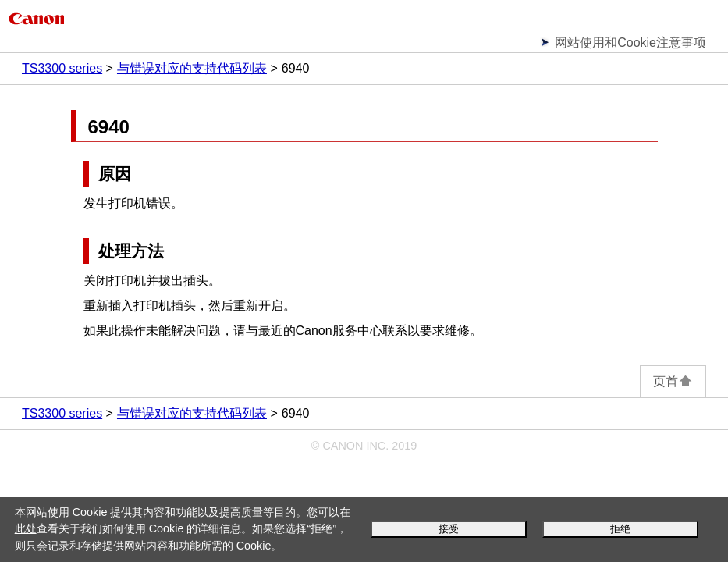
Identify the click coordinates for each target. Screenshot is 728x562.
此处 (26, 528)
